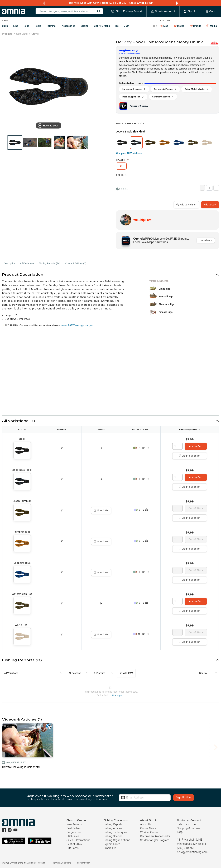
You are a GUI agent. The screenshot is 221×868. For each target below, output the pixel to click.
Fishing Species (113, 836)
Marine (85, 26)
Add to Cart (210, 205)
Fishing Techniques (115, 832)
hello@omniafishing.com (192, 852)
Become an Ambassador (155, 836)
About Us (146, 824)
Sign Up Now (184, 797)
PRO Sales (73, 836)
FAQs (180, 832)
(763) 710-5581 (186, 848)
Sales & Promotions (78, 840)
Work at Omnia (149, 832)
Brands (195, 26)
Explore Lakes (112, 844)
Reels (38, 26)
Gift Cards (73, 848)
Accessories (68, 26)
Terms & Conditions (62, 863)
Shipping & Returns (189, 828)
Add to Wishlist (186, 205)
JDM (127, 26)
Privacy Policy (83, 863)
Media (212, 26)
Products (7, 34)
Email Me (101, 510)
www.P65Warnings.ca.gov (77, 325)
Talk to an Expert (187, 824)
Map (164, 26)
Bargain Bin (74, 832)
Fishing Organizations (117, 840)
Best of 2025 (74, 844)
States (179, 26)
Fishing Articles (113, 828)
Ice (117, 26)
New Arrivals (74, 824)
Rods (26, 26)
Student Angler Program (155, 840)
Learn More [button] (206, 240)
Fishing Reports (113, 824)
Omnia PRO (110, 848)
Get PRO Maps (102, 26)
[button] (110, 274)
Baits (5, 26)
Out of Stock (196, 508)
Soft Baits (22, 34)
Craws (35, 34)
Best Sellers (73, 828)
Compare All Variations (129, 153)
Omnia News (148, 828)
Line (16, 26)
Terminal (51, 26)
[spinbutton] (177, 446)
